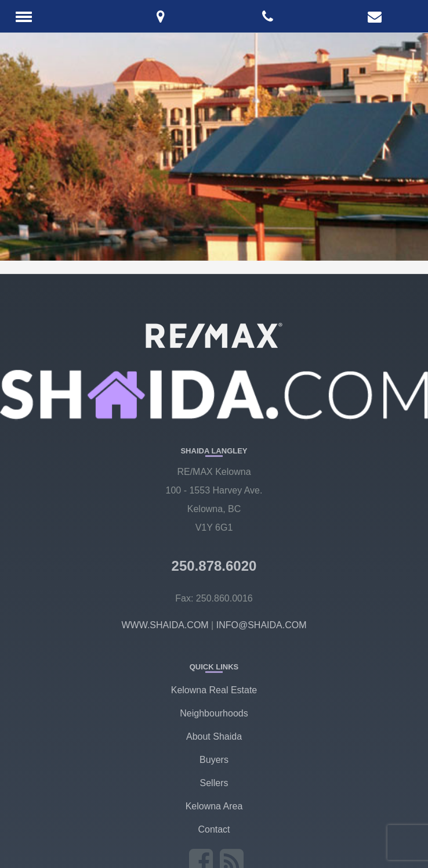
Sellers (214, 783)
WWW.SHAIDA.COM (165, 625)
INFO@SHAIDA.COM (262, 625)
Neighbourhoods (214, 713)
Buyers (214, 760)
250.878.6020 (214, 566)
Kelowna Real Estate (214, 690)
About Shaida (214, 736)
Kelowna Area (214, 806)
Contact (214, 829)
